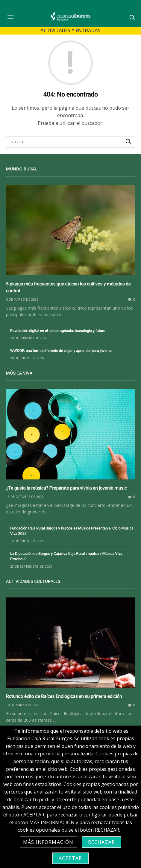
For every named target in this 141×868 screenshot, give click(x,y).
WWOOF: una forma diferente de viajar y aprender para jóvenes (61, 351)
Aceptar (70, 858)
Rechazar (102, 842)
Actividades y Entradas (70, 30)
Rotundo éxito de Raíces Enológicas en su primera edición (64, 696)
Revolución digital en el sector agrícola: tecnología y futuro (58, 331)
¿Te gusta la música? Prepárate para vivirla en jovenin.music (66, 488)
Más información (48, 842)
